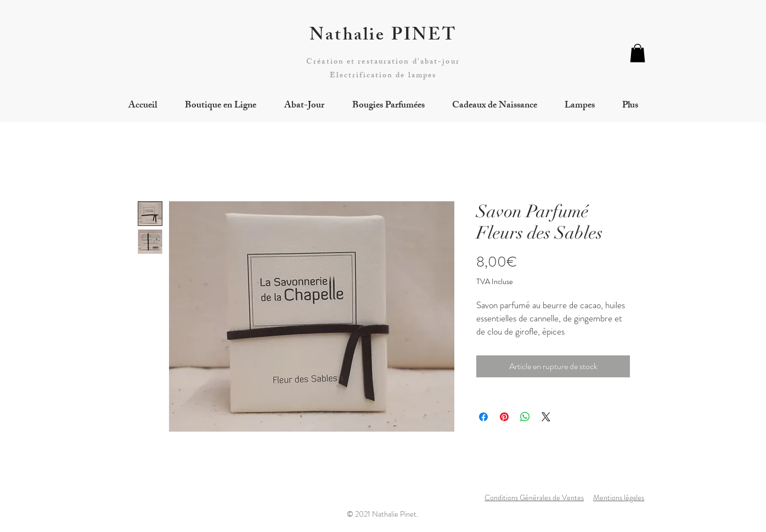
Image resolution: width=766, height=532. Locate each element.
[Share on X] (546, 417)
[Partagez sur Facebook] (483, 417)
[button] (638, 53)
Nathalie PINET (383, 37)
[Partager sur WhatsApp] (525, 417)
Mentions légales (619, 497)
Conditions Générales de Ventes (534, 497)
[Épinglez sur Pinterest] (504, 417)
